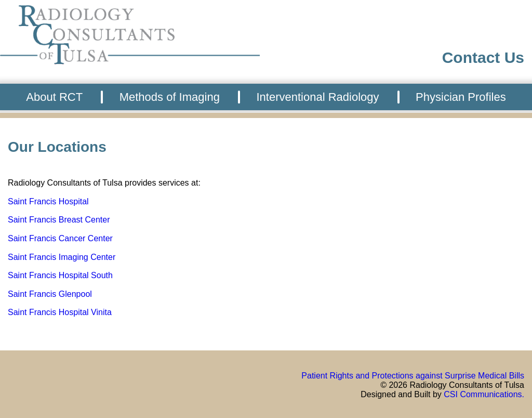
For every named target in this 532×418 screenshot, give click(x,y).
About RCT (54, 97)
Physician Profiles (461, 97)
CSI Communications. (484, 394)
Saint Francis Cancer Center (60, 238)
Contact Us (483, 57)
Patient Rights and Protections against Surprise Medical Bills (413, 376)
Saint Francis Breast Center (59, 220)
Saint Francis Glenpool (50, 294)
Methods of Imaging (170, 97)
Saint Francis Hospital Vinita (60, 312)
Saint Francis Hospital (48, 201)
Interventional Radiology (317, 97)
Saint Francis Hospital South (60, 275)
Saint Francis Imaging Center (62, 257)
